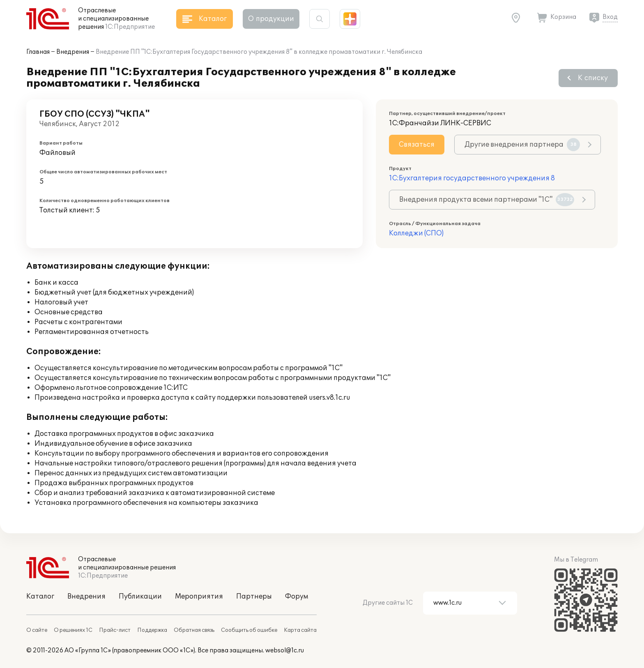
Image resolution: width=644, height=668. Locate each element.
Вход (610, 17)
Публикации (140, 597)
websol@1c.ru (285, 651)
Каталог (40, 597)
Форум (297, 597)
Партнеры (254, 597)
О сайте (37, 630)
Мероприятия (199, 597)
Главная (38, 52)
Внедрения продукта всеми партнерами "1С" (487, 200)
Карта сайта (300, 630)
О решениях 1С (73, 630)
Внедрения (73, 52)
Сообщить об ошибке (249, 630)
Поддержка (152, 630)
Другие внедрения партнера (522, 145)
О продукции (271, 19)
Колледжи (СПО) (416, 233)
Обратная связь (194, 630)
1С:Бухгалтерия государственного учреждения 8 (472, 178)
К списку (593, 78)
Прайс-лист (115, 630)
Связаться (417, 145)
